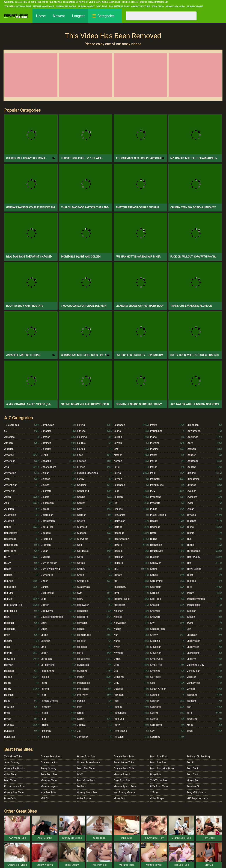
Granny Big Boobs (66, 7)
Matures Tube (49, 781)
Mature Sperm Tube (125, 787)
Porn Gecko (193, 775)
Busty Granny (48, 769)
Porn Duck (193, 769)
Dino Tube (102, 7)
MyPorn (82, 787)
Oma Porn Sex (122, 781)
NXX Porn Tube (159, 787)
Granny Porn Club (124, 769)
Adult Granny (12, 763)
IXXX (80, 775)
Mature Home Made (44, 7)
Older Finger (157, 799)
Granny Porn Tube (124, 757)
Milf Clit (45, 799)
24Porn (154, 793)
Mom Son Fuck (159, 757)
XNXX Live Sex (159, 781)
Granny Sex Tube (140, 7)
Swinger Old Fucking (198, 757)
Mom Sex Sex (158, 763)
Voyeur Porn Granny (89, 763)
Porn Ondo (158, 7)
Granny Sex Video (175, 7)
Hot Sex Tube (49, 793)
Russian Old (193, 787)
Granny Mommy (86, 7)
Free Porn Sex (49, 775)
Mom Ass (119, 799)
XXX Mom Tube (23, 7)
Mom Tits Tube (86, 769)
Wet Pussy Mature (124, 793)
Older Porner (84, 799)
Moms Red (193, 781)
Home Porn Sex (86, 757)
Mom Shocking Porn (162, 769)
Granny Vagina (195, 7)
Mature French (122, 775)
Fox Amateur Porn (119, 7)
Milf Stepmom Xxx (197, 799)
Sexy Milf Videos (196, 793)
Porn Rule (156, 775)
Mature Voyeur (49, 787)
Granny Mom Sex (87, 793)
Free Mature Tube (124, 763)
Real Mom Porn (86, 781)
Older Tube (10, 775)
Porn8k (191, 763)
